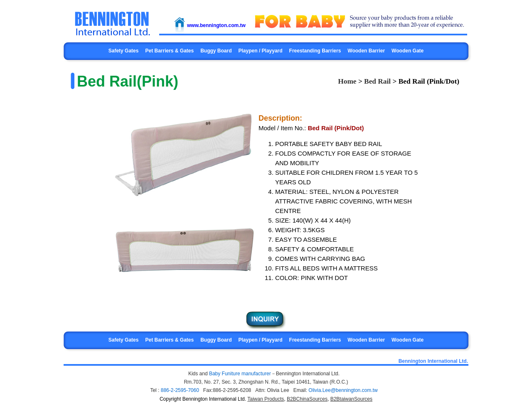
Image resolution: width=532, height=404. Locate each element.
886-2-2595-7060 (180, 390)
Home (347, 81)
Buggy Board (216, 51)
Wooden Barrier (366, 51)
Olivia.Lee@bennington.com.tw (343, 390)
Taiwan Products (266, 399)
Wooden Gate (408, 51)
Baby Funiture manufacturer (240, 374)
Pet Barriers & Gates (169, 51)
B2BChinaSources (307, 399)
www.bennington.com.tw (216, 25)
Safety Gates (124, 51)
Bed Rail (377, 81)
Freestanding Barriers (315, 51)
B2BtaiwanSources (351, 399)
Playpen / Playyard (261, 51)
